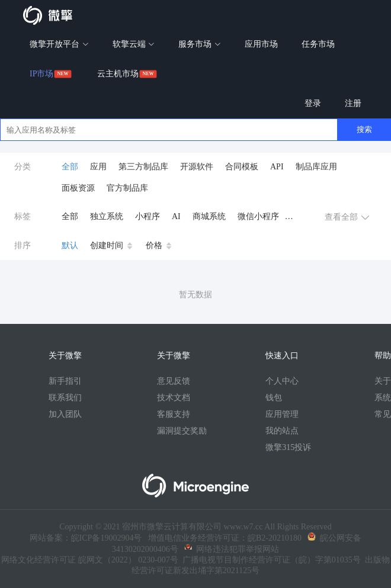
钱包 (274, 398)
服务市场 (200, 44)
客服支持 (174, 414)
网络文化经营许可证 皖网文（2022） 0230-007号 (90, 560)
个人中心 (282, 381)
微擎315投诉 (288, 447)
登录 (313, 103)
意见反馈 (174, 381)
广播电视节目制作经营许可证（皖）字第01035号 (270, 560)
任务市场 (318, 44)
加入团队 (65, 414)
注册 (353, 103)
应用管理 (282, 414)
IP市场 (41, 74)
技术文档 (174, 398)
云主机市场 (118, 74)
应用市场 (261, 44)
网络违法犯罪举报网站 (232, 549)
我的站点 (282, 431)
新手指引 (65, 381)
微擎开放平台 (59, 44)
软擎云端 (134, 44)
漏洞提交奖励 (182, 431)
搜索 (364, 129)
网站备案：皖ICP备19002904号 (86, 538)
